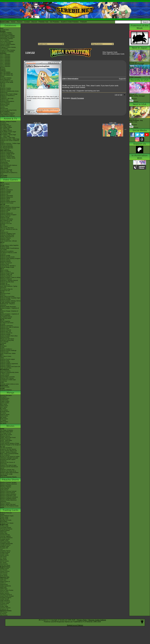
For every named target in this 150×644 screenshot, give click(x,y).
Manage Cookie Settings (97, 620)
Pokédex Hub (44, 22)
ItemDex (3, 68)
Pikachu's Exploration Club (8, 496)
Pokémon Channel (6, 330)
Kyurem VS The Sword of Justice (10, 456)
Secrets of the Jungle (6, 474)
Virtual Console (5, 375)
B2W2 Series (4, 419)
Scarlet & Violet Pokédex (70, 22)
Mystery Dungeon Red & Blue (9, 336)
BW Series (3, 417)
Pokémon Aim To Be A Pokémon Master (10, 141)
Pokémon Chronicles (6, 145)
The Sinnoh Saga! (5, 133)
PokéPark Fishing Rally (7, 340)
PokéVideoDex (4, 164)
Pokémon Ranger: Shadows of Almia (9, 312)
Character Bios (5, 124)
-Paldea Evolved (5, 552)
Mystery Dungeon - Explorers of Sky (9, 309)
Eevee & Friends (5, 503)
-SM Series (3, 557)
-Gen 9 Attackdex (5, 66)
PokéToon (3, 159)
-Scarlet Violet (4, 554)
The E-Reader (4, 342)
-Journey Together (5, 536)
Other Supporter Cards (110, 52)
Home (13, 22)
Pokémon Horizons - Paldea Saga (10, 143)
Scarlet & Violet (5, 187)
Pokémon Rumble (5, 299)
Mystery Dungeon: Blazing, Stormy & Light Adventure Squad (10, 302)
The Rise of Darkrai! (6, 448)
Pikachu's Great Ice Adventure (9, 497)
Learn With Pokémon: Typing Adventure (9, 287)
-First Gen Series (5, 565)
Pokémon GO (4, 194)
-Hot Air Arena (4, 592)
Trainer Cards (4, 517)
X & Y (2, 244)
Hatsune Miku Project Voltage (9, 94)
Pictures (134, 102)
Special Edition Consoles (7, 377)
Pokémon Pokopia (5, 191)
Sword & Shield (5, 206)
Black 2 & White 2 (5, 272)
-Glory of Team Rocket (7, 590)
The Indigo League (6, 126)
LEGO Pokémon (5, 103)
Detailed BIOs (4, 400)
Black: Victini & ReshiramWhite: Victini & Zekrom (9, 454)
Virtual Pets (4, 381)
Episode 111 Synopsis (137, 97)
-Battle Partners (5, 593)
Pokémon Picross (5, 260)
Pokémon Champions (6, 190)
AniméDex (3, 123)
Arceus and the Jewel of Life (8, 451)
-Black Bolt (3, 532)
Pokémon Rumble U (6, 276)
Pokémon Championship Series (9, 91)
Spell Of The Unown (6, 435)
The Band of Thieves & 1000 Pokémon (8, 253)
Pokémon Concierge (6, 170)
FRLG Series (4, 410)
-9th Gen (3, 84)
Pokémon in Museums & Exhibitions (7, 96)
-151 (1, 549)
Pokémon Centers (5, 90)
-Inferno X (3, 583)
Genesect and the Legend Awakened (8, 460)
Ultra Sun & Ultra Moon (7, 228)
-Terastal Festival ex (6, 595)
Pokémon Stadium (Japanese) (9, 364)
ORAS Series (4, 422)
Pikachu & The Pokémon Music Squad (9, 507)
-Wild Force (4, 605)
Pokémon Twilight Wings (7, 154)
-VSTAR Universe (5, 608)
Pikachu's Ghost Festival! (8, 493)
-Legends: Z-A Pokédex (7, 52)
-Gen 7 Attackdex (5, 63)
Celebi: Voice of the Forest (8, 438)
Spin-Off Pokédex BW (7, 75)
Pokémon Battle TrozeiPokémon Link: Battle (10, 249)
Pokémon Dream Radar (7, 273)
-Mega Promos (4, 568)
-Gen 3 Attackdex (5, 58)
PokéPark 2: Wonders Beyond (9, 280)
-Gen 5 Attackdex (5, 60)
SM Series (3, 423)
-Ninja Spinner (4, 579)
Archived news (4, 30)
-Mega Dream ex (5, 581)
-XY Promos (4, 574)
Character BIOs (5, 398)
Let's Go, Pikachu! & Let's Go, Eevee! (9, 230)
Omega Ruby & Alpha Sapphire (9, 245)
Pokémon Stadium (6, 365)
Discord (34, 22)
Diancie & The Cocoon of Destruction (7, 463)
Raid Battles (4, 522)
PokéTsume (4, 177)
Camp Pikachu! (5, 488)
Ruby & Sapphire (5, 321)
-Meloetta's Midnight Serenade (9, 458)
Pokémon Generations (7, 152)
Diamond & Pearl (5, 294)
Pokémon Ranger (5, 334)
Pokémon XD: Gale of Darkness (10, 327)
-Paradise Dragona (6, 598)
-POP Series (4, 576)
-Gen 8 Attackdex (5, 65)
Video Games (10, 180)
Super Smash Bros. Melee (8, 353)
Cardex (2, 77)
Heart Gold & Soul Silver (7, 296)
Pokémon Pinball (5, 362)
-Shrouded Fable (5, 542)
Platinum (3, 295)
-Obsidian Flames (5, 551)
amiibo (2, 383)
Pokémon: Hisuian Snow (7, 157)
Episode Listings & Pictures (8, 121)
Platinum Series (5, 414)
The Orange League (6, 127)
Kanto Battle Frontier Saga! (8, 132)
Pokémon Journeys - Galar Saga (10, 139)
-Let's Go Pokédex (6, 43)
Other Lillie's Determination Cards (113, 54)
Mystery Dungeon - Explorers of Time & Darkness (9, 315)
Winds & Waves (5, 184)
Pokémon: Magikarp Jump (8, 234)
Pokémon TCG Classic (7, 523)
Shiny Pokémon (5, 149)
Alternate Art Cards (6, 520)
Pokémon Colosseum (6, 326)
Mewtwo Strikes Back (6, 432)
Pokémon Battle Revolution (8, 307)
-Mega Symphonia (5, 586)
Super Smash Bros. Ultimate (8, 241)
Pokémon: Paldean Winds (8, 158)
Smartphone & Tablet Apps (8, 380)
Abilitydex (3, 71)
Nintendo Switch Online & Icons (9, 384)
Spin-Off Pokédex (5, 72)
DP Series (3, 413)
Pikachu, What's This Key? (8, 504)
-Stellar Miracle (5, 599)
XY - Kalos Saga (5, 136)
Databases (10, 25)
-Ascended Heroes (6, 527)
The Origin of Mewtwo (7, 430)
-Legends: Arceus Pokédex (8, 47)
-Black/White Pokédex (7, 39)
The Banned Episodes (7, 148)
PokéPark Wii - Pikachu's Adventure (7, 304)
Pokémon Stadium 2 (6, 349)
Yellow (2, 358)
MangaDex (3, 397)
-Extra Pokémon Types (7, 516)
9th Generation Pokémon (7, 113)
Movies (10, 426)
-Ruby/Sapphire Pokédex (7, 36)
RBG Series (4, 404)
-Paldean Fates (5, 546)
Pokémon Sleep (5, 200)
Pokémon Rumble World (7, 257)
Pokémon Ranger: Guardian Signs (10, 298)
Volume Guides (5, 403)
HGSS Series (4, 416)
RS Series (3, 409)
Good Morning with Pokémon (9, 165)
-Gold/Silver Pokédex (6, 34)
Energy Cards (4, 519)
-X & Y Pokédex (5, 40)
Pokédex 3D (4, 283)
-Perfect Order (4, 526)
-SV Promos (4, 570)
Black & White (4, 270)
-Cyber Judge (4, 606)
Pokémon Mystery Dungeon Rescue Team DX (8, 215)
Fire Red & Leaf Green (7, 323)
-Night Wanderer (5, 600)
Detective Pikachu (5, 238)
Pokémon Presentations (7, 101)
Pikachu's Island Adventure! (8, 494)
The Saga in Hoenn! (6, 130)
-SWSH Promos (5, 571)
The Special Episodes (7, 146)
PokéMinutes (4, 162)
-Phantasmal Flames (6, 529)
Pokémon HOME (5, 210)
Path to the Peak (5, 161)
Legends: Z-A (4, 188)
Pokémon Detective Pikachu (8, 477)
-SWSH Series (4, 555)
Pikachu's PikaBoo (6, 487)
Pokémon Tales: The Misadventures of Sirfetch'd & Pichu (9, 173)
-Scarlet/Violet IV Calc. (7, 81)
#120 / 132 (113, 123)
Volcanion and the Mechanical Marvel (9, 467)
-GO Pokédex (4, 49)
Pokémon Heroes (5, 439)
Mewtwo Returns (5, 436)
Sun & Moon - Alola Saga (8, 138)
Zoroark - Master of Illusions (8, 452)
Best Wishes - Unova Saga (8, 135)
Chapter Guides (5, 401)
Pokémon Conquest (6, 279)
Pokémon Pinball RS (6, 333)
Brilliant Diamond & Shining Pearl (10, 207)
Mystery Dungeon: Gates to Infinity (10, 277)
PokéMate (3, 343)
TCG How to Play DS (6, 289)
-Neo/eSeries (4, 564)
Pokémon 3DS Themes (7, 378)
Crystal (2, 348)
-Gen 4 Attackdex (5, 59)
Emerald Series (5, 412)
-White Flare (4, 533)
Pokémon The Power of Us (8, 471)
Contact (27, 22)
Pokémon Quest (5, 239)
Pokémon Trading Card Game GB (10, 367)
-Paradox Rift (4, 548)
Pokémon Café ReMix (7, 196)
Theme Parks (4, 106)
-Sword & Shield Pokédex (8, 44)
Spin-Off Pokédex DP (6, 74)
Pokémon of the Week (7, 82)
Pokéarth (83, 22)
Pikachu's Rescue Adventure (8, 484)
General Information (6, 395)
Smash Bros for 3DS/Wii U (8, 266)
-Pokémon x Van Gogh (7, 98)
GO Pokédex (55, 22)
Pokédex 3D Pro (5, 285)
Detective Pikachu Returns (8, 202)
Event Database (5, 112)
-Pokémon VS (4, 609)
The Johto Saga (5, 129)
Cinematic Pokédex (6, 78)
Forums (20, 22)
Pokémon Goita (5, 387)
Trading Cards (10, 510)
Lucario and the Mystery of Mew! (10, 443)
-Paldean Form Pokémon (7, 116)
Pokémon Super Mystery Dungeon (10, 258)
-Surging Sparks (5, 539)
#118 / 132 (37, 123)
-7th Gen (3, 87)
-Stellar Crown (4, 541)
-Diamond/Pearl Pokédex (7, 37)
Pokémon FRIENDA (6, 390)
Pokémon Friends (5, 193)
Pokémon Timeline (6, 88)
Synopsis (133, 125)
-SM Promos (4, 573)
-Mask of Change (5, 602)
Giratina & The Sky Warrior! (8, 449)
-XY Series (3, 558)
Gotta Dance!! (4, 490)
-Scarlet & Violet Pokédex (8, 50)
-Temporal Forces (5, 545)
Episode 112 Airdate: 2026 (136, 120)
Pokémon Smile (5, 218)
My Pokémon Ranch (6, 317)
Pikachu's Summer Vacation (8, 482)
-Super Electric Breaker (7, 596)
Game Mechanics (5, 79)
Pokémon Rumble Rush (7, 235)
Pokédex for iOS (5, 291)
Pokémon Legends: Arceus (8, 209)
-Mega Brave (4, 584)
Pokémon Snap (5, 361)
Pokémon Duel (4, 264)
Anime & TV (10, 119)
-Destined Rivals (5, 535)
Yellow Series (4, 406)
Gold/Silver (3, 346)
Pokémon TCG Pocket (7, 203)
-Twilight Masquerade (6, 544)
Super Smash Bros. (6, 368)
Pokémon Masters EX (7, 197)
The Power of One (5, 433)
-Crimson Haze (5, 603)
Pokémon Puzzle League (7, 359)
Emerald (3, 324)
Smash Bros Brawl (6, 318)
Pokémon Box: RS (6, 331)
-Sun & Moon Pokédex (7, 41)
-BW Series (4, 560)
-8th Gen (3, 85)
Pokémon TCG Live (6, 223)
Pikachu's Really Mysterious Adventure (8, 501)
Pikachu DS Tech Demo (7, 339)
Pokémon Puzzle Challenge (8, 350)
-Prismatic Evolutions (6, 538)
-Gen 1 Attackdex (5, 55)
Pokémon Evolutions (6, 155)
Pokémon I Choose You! (7, 470)
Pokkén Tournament (6, 263)
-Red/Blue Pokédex (6, 33)
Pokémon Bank (5, 247)
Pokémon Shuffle (5, 256)
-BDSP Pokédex (5, 46)
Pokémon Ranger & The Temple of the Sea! (10, 446)
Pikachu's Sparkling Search (8, 499)
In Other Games (5, 374)
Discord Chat (4, 109)
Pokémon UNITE (5, 199)
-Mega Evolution (5, 530)
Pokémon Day (4, 100)
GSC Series (4, 407)
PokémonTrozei (5, 337)
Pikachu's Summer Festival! (8, 491)
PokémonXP (4, 93)
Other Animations (5, 167)
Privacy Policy (82, 620)
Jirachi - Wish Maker (6, 440)
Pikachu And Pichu (6, 485)
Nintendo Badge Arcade (7, 267)
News (2, 28)
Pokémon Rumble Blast (7, 282)
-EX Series (3, 563)
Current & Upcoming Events (8, 110)
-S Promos (3, 614)
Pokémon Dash (5, 329)
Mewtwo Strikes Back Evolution (9, 473)
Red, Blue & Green (6, 356)
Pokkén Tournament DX (7, 237)
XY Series (3, 420)
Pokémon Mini (4, 352)
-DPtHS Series (4, 561)
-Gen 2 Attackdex (5, 56)
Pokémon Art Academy (7, 251)
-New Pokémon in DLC (7, 114)
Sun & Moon (4, 226)
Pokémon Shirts (5, 104)
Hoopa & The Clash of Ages (8, 465)
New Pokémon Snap (6, 221)
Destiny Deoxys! (5, 442)
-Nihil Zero (3, 580)
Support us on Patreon (75, 625)
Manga (10, 393)
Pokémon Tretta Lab (6, 275)
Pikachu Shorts (10, 480)
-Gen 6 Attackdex (5, 62)
